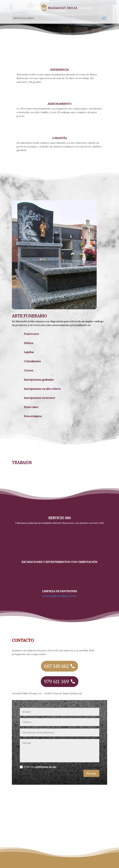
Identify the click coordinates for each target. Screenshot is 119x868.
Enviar (91, 773)
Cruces (29, 370)
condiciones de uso (46, 767)
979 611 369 (57, 682)
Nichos (29, 343)
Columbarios (32, 361)
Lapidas (29, 352)
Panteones (32, 334)
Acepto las (38, 767)
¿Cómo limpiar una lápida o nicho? (59, 596)
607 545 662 (56, 666)
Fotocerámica (33, 416)
